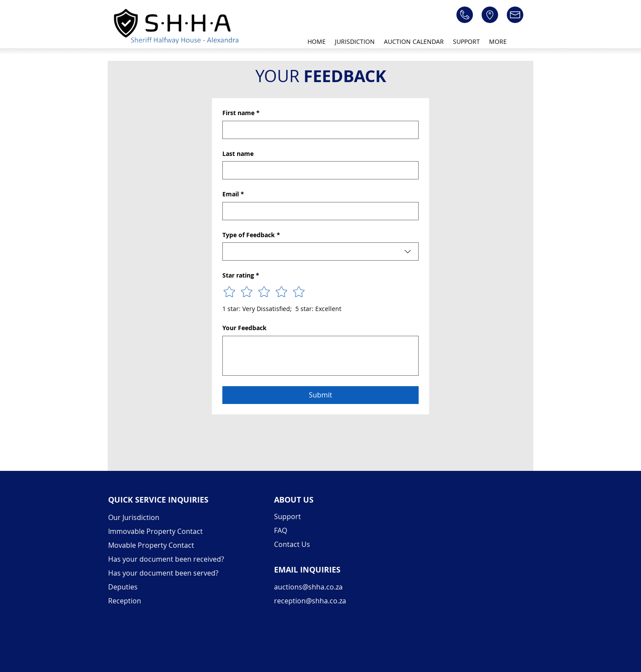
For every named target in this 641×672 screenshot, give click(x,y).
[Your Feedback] (320, 356)
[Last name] (318, 170)
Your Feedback (245, 328)
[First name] (318, 130)
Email (233, 194)
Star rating (241, 275)
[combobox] (320, 252)
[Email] (318, 211)
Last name (238, 154)
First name (241, 113)
